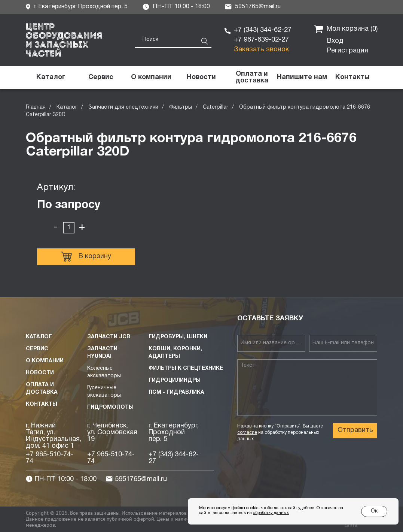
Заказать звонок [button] (261, 50)
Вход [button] (335, 41)
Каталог (67, 107)
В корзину (86, 257)
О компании (45, 361)
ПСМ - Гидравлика (176, 392)
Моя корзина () (346, 29)
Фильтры (181, 107)
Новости (40, 373)
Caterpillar (216, 107)
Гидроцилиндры (175, 380)
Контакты (42, 404)
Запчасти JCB (109, 337)
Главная (36, 107)
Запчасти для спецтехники (123, 107)
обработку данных (271, 513)
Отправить (355, 430)
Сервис (37, 349)
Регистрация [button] (348, 51)
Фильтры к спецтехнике (186, 368)
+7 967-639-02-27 (261, 40)
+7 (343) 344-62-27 (263, 30)
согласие (247, 433)
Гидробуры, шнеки (178, 337)
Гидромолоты (110, 407)
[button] (302, 78)
